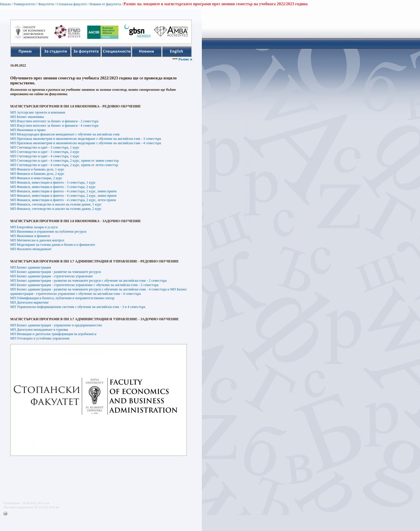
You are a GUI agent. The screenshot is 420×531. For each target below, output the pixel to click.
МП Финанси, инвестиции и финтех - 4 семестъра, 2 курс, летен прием (63, 200)
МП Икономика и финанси (30, 236)
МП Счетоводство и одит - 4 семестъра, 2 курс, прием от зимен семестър (64, 161)
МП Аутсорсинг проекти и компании (38, 112)
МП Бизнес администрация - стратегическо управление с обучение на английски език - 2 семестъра (84, 285)
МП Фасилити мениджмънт (31, 249)
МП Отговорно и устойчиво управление (40, 338)
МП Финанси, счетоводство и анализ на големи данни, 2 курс (56, 209)
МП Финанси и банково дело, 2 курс (37, 174)
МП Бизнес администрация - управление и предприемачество (56, 325)
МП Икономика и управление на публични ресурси (48, 231)
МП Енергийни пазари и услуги (34, 227)
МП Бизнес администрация (30, 267)
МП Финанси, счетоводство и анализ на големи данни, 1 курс (56, 204)
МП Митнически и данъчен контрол (37, 240)
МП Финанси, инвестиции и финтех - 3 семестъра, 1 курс (53, 182)
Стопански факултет (72, 4)
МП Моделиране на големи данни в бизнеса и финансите (53, 245)
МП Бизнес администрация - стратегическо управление (51, 276)
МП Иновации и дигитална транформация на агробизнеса (53, 334)
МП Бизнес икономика (27, 117)
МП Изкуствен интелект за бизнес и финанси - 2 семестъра (54, 121)
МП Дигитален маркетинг (30, 302)
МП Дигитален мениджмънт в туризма (39, 330)
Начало (5, 4)
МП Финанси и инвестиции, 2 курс (36, 178)
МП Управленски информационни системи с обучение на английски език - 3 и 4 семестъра (78, 307)
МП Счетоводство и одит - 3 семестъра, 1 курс (45, 147)
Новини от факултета (105, 4)
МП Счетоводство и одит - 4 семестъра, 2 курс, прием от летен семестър (64, 165)
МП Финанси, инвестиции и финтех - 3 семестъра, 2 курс (53, 187)
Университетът (24, 4)
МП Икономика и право (28, 130)
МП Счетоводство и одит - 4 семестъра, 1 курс (45, 156)
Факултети (46, 4)
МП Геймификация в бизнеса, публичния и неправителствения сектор (62, 298)
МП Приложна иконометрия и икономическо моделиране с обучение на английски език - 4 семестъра (86, 143)
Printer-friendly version (7, 514)
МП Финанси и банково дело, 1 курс (37, 169)
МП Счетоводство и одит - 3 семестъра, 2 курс (45, 152)
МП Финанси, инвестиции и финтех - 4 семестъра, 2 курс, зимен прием (63, 196)
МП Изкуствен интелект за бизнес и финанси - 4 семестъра (54, 126)
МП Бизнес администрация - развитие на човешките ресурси (56, 272)
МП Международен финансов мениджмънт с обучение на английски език (65, 134)
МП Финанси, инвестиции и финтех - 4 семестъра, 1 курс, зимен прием (63, 191)
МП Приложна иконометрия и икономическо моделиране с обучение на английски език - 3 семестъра (86, 139)
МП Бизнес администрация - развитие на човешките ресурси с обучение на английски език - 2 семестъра (88, 281)
